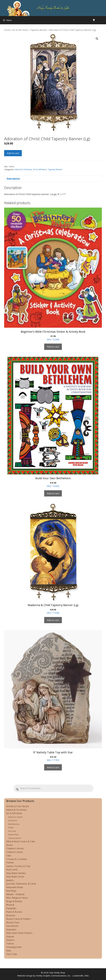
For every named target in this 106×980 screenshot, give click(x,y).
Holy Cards (12, 870)
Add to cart (13, 153)
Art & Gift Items (20, 30)
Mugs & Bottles (14, 901)
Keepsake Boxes (15, 887)
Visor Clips (12, 954)
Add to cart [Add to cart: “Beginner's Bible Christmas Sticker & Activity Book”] (53, 347)
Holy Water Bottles (16, 873)
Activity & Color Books (18, 806)
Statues (10, 937)
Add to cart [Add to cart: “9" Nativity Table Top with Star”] (53, 767)
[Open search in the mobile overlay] (103, 20)
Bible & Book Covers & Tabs (21, 841)
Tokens (10, 944)
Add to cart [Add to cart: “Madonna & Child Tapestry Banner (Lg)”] (53, 620)
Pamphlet (11, 908)
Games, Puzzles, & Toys (18, 866)
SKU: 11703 (53, 696)
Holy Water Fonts (15, 877)
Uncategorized (14, 947)
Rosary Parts (13, 922)
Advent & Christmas (23, 169)
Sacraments (12, 926)
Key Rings (11, 891)
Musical (10, 905)
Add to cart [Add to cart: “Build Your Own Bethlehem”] (53, 493)
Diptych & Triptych (15, 817)
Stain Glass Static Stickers (19, 933)
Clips (9, 855)
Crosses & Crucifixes (17, 859)
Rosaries (11, 915)
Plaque (11, 828)
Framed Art (13, 821)
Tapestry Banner (39, 30)
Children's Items (15, 852)
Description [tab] (13, 179)
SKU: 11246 (53, 559)
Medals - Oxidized (15, 894)
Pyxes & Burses (14, 912)
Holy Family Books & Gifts (53, 8)
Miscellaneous (14, 824)
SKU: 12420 (53, 422)
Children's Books (15, 848)
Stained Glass (14, 835)
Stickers (10, 940)
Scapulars (11, 929)
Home (7, 30)
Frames (10, 863)
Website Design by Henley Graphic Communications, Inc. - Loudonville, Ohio (53, 976)
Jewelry (10, 880)
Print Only (12, 831)
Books (10, 845)
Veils (9, 951)
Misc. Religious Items (17, 898)
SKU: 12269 (53, 274)
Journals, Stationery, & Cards (21, 884)
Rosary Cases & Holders (18, 919)
